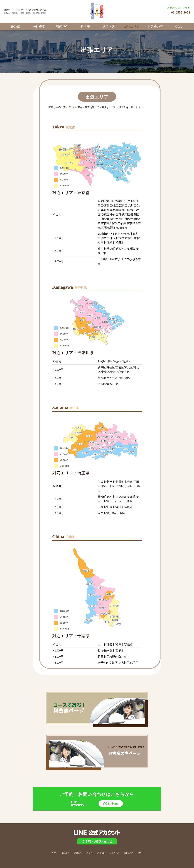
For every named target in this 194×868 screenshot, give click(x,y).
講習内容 (109, 27)
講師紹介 (62, 27)
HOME (16, 27)
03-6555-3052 (181, 12)
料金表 (85, 27)
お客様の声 (155, 27)
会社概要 (39, 27)
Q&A (178, 27)
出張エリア (132, 27)
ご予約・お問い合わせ (97, 841)
